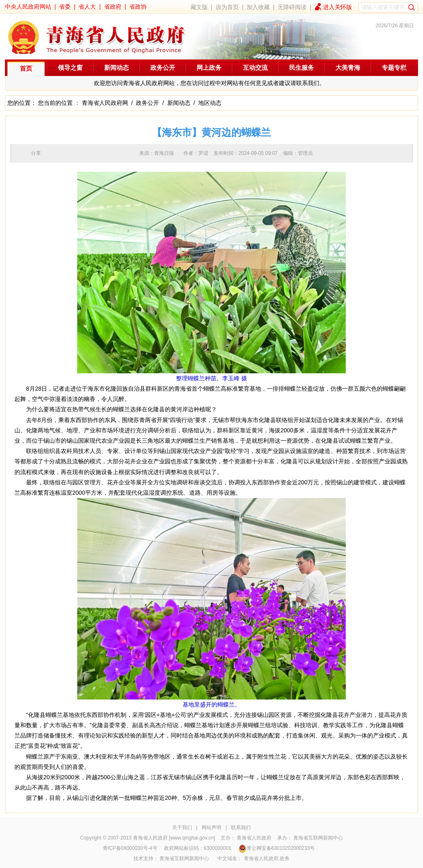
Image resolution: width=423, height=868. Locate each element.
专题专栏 (394, 68)
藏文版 (199, 7)
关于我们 (182, 828)
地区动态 (210, 103)
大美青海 (348, 68)
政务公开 (163, 68)
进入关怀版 (337, 7)
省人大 (87, 7)
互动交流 (255, 68)
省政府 (113, 7)
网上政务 (209, 68)
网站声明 (211, 828)
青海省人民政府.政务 (267, 859)
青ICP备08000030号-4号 (130, 848)
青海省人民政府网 (105, 103)
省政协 (138, 7)
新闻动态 (116, 68)
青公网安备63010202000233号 (277, 848)
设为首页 (227, 7)
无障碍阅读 (292, 7)
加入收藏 (258, 7)
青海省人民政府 (254, 838)
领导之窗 (70, 68)
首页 (26, 68)
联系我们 (241, 828)
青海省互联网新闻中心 (318, 838)
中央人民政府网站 (28, 7)
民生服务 (302, 68)
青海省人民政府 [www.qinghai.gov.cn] (174, 838)
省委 (65, 7)
